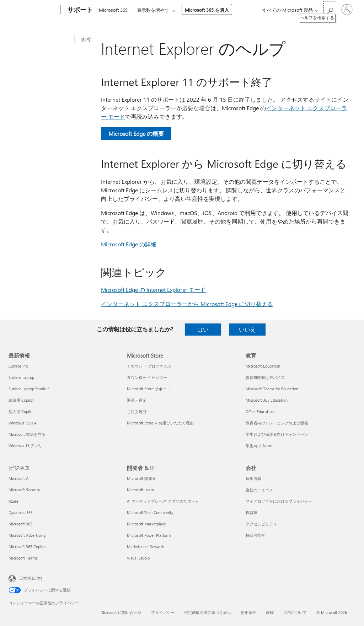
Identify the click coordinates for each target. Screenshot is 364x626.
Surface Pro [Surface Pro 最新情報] (18, 366)
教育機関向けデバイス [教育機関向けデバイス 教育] (265, 377)
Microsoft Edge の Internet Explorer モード (153, 290)
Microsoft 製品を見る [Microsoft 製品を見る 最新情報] (27, 434)
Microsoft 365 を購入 (207, 10)
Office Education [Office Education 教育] (260, 411)
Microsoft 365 (113, 10)
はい (203, 329)
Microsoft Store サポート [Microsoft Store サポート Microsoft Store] (149, 389)
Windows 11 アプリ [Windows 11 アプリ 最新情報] (25, 446)
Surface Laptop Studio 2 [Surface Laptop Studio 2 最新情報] (29, 389)
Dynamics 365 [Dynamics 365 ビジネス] (21, 512)
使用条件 (248, 612)
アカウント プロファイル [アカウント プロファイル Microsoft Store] (149, 366)
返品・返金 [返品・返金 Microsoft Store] (137, 400)
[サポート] (79, 10)
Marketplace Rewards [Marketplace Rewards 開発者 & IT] (146, 547)
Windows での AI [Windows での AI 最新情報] (23, 423)
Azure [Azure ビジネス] (14, 501)
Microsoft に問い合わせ (121, 612)
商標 (270, 612)
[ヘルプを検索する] (330, 9)
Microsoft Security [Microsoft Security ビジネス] (24, 490)
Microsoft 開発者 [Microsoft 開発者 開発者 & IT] (141, 478)
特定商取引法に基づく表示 (208, 612)
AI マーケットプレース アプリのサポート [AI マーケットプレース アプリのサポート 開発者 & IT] (163, 501)
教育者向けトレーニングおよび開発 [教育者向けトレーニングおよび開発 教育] (277, 423)
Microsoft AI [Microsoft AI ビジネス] (19, 478)
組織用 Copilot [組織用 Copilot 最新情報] (21, 400)
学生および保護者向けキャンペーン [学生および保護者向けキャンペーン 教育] (277, 434)
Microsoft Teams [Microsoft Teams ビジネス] (23, 558)
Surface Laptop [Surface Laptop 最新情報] (21, 377)
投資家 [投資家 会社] (251, 512)
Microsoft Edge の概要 (136, 133)
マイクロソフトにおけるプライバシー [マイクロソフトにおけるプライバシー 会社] (279, 501)
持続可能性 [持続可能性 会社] (255, 535)
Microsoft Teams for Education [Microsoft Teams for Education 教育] (272, 389)
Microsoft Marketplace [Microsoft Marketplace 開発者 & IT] (146, 524)
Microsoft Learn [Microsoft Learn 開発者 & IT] (140, 490)
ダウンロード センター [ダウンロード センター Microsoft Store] (147, 377)
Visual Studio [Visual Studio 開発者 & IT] (138, 558)
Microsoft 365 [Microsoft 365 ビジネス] (20, 524)
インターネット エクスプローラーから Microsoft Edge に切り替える (187, 304)
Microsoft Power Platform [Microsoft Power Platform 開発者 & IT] (149, 535)
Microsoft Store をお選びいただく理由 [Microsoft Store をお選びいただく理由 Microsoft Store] (160, 423)
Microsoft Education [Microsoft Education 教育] (263, 366)
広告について (295, 612)
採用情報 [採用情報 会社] (253, 478)
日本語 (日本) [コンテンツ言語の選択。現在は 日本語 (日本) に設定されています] (31, 578)
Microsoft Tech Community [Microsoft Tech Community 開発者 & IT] (150, 512)
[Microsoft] (33, 10)
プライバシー (163, 612)
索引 (87, 39)
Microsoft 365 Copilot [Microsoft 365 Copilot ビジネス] (27, 547)
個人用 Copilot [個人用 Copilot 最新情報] (21, 411)
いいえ (247, 329)
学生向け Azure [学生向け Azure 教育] (259, 446)
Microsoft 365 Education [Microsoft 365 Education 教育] (267, 400)
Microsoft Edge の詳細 (129, 244)
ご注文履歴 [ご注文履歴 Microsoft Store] (137, 411)
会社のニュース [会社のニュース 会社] (259, 490)
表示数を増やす (153, 10)
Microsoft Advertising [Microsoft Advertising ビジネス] (27, 535)
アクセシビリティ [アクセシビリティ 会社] (261, 524)
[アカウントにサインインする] (347, 10)
